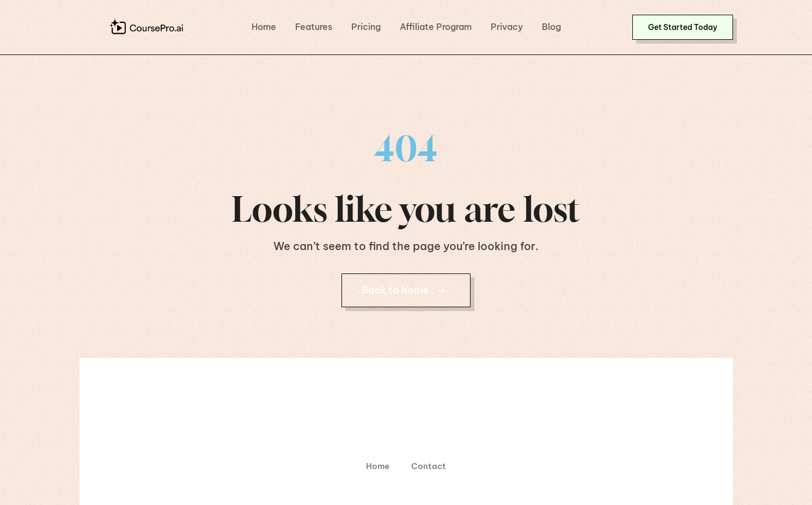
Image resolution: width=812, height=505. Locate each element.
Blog (551, 27)
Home (264, 27)
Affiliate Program (436, 27)
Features (314, 27)
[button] (683, 27)
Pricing (366, 27)
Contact (429, 466)
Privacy (507, 27)
